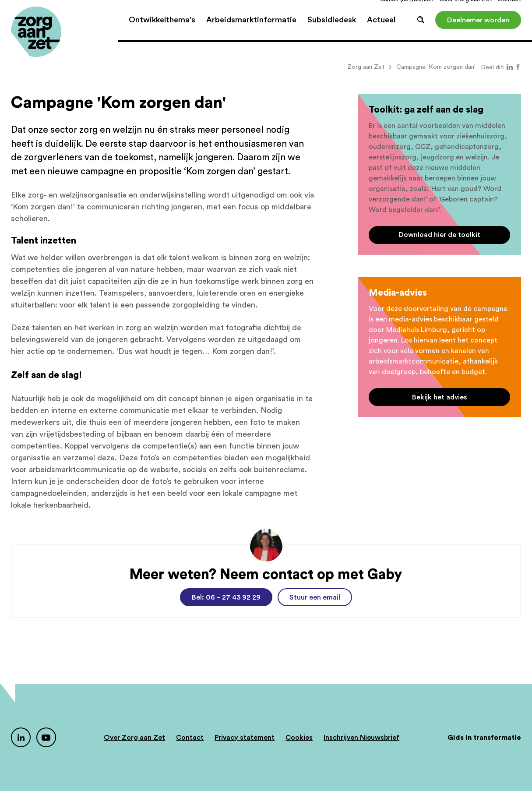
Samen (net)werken (407, 11)
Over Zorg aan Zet (466, 11)
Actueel (381, 31)
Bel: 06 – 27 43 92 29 (226, 597)
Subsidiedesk (332, 31)
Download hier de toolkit (439, 235)
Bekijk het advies (440, 397)
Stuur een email (315, 597)
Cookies (299, 738)
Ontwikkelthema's (162, 31)
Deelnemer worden (478, 31)
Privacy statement (245, 738)
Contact (509, 11)
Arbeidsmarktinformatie (251, 31)
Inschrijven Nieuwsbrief (361, 738)
